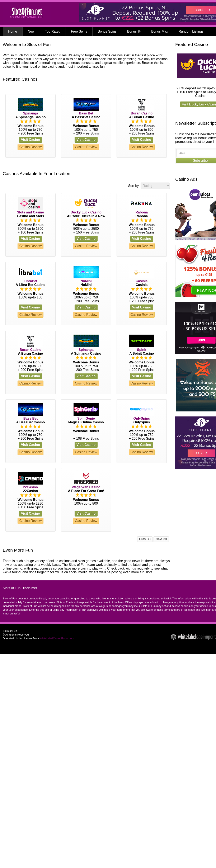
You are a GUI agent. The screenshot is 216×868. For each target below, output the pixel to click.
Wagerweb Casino (86, 487)
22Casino (30, 487)
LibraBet (31, 281)
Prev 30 (145, 539)
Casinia (142, 281)
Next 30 (161, 539)
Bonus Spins (107, 31)
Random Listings (191, 31)
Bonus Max (160, 31)
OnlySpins (142, 418)
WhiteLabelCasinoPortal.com (57, 638)
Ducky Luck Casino (86, 212)
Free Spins (79, 31)
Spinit (142, 350)
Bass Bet (86, 113)
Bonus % (134, 31)
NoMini (86, 281)
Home (13, 31)
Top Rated (53, 31)
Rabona (142, 212)
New (31, 31)
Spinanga (30, 113)
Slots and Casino (30, 212)
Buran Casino (142, 113)
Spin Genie (86, 418)
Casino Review (31, 147)
